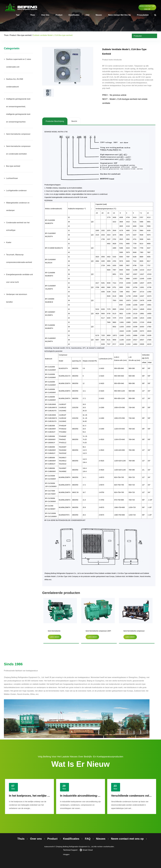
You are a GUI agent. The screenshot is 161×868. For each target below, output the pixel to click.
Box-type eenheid (24, 35)
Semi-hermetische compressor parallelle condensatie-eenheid (134, 631)
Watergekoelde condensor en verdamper (18, 207)
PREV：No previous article (114, 95)
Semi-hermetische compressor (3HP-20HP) (99, 631)
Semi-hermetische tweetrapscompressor (55, 631)
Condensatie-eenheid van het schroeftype (18, 226)
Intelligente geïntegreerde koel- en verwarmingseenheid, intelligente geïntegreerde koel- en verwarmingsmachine (19, 110)
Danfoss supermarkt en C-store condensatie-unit (19, 63)
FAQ (87, 15)
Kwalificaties (74, 15)
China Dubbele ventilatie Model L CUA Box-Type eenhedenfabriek (117, 573)
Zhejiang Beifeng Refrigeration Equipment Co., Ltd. (75, 847)
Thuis (33, 15)
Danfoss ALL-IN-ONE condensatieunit (15, 83)
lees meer (54, 637)
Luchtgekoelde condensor (16, 191)
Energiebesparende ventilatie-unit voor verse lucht (19, 278)
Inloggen (66, 854)
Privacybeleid (143, 15)
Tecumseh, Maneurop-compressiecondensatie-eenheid (19, 258)
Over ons (45, 15)
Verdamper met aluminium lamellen (17, 298)
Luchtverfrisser (12, 178)
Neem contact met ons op (147, 8)
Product (59, 15)
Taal (18, 15)
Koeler (9, 242)
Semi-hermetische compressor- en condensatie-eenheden (19, 150)
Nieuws (99, 15)
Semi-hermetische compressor (18, 134)
